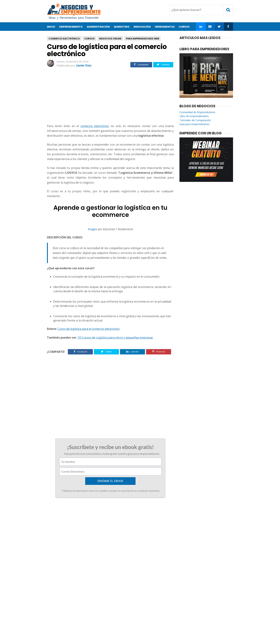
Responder (64, 547)
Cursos (89, 39)
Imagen (92, 229)
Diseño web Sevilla (70, 534)
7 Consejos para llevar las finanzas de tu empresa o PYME (144, 512)
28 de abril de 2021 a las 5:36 (99, 534)
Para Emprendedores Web (142, 39)
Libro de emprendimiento (194, 116)
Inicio (51, 27)
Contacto (128, 630)
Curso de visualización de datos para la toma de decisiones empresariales (75, 514)
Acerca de (111, 630)
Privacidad (145, 630)
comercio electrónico (95, 126)
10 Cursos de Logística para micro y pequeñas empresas (115, 338)
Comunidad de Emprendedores (197, 112)
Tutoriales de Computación (195, 120)
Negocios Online (110, 39)
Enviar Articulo (166, 630)
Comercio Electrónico (64, 39)
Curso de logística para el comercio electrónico (89, 329)
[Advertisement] (110, 96)
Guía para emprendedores (195, 124)
